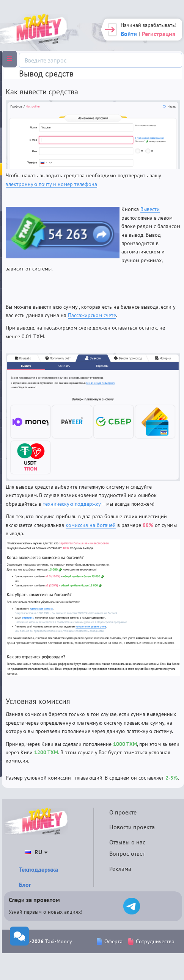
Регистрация (159, 34)
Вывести (150, 209)
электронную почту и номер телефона (51, 184)
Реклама (120, 869)
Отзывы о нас (127, 842)
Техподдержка (39, 869)
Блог (25, 885)
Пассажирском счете (92, 315)
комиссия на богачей (91, 525)
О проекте (123, 812)
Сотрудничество (151, 941)
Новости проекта (132, 827)
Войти (129, 34)
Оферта (110, 941)
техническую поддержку (72, 504)
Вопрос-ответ (127, 853)
